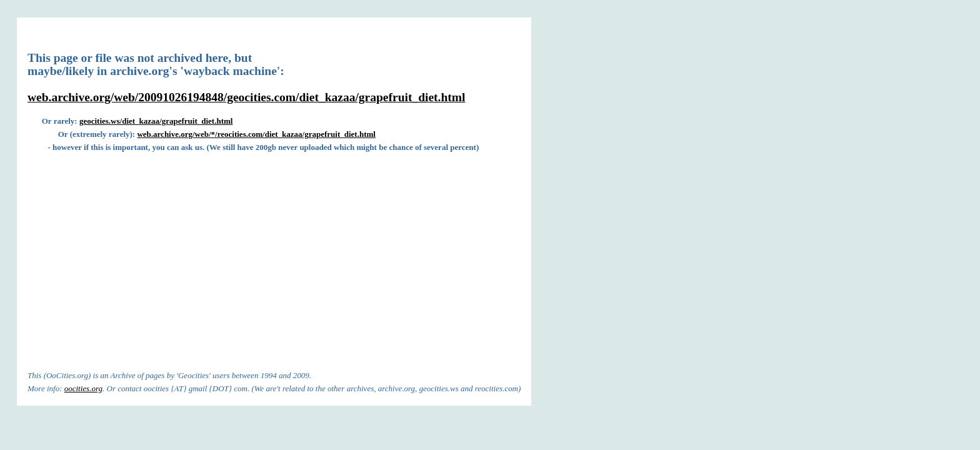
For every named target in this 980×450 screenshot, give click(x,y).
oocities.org (83, 388)
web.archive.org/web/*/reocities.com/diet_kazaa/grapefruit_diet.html (256, 134)
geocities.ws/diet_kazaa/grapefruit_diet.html (156, 121)
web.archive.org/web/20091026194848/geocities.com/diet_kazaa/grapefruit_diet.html (246, 97)
